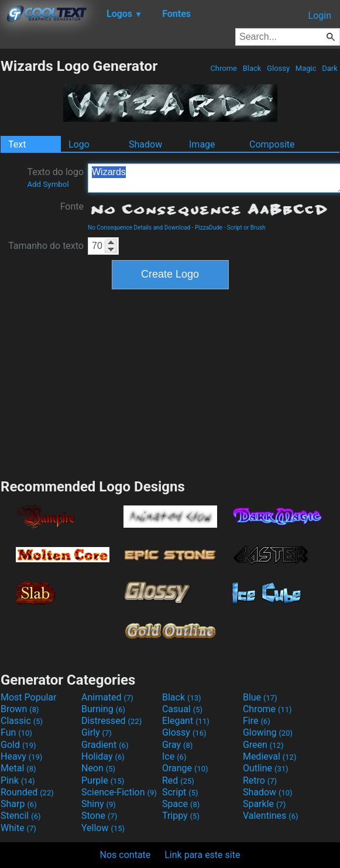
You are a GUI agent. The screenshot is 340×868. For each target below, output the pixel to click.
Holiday (103, 756)
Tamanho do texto (46, 246)
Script (180, 792)
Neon (98, 768)
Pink (18, 780)
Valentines (271, 816)
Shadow (145, 144)
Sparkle (264, 804)
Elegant (186, 721)
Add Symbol (48, 184)
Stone (99, 816)
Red (178, 780)
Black (252, 68)
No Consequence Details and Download (139, 228)
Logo (79, 144)
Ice (174, 756)
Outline (266, 768)
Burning (103, 709)
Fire (257, 721)
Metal (18, 768)
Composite (272, 144)
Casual (182, 709)
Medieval (270, 756)
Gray (177, 745)
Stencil (20, 816)
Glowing (268, 732)
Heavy (21, 756)
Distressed (111, 721)
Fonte (72, 206)
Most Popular (29, 697)
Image (202, 144)
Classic (22, 721)
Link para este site (202, 855)
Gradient (105, 745)
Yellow (103, 828)
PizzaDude (209, 228)
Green (263, 745)
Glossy (278, 68)
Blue (260, 697)
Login (320, 16)
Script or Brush (246, 228)
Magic (306, 68)
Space (181, 804)
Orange (185, 768)
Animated (107, 697)
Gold (18, 745)
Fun (16, 732)
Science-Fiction (119, 792)
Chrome (224, 68)
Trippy (181, 816)
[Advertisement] (170, 382)
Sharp (19, 804)
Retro (260, 780)
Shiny (99, 804)
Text (17, 144)
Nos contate (126, 855)
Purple (103, 780)
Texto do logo (55, 177)
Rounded (27, 792)
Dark (330, 68)
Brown (20, 709)
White (18, 828)
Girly (97, 732)
